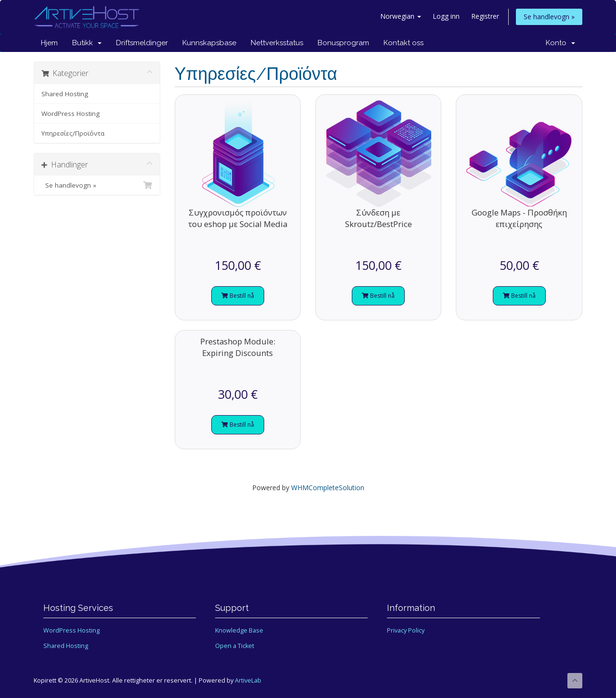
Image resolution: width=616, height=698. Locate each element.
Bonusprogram (343, 43)
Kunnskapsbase (209, 43)
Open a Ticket (235, 646)
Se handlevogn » (549, 17)
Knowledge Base (239, 630)
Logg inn (446, 16)
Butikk (87, 43)
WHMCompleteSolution (328, 488)
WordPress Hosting (71, 114)
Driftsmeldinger (142, 43)
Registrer (485, 16)
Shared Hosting (65, 94)
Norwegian (401, 16)
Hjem (49, 43)
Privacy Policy (406, 630)
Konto (560, 43)
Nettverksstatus (277, 43)
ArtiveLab (248, 680)
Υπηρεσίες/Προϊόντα (73, 133)
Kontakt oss (404, 43)
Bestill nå (238, 296)
